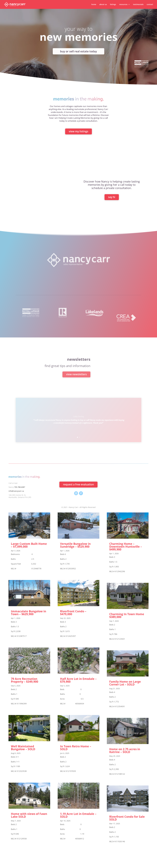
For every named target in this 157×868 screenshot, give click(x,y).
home (94, 5)
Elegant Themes (33, 865)
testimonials (138, 5)
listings (113, 5)
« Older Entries (15, 850)
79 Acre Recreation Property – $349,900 (25, 680)
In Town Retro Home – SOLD (76, 748)
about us (103, 5)
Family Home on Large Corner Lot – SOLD (125, 683)
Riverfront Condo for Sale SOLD (127, 818)
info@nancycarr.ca (16, 491)
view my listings (78, 131)
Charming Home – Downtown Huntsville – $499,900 (126, 547)
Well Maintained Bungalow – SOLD (23, 748)
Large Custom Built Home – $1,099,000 (29, 545)
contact (150, 5)
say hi (112, 197)
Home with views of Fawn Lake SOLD (29, 815)
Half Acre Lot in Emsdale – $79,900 (78, 680)
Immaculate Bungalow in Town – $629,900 (29, 613)
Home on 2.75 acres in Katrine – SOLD (125, 750)
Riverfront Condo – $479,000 (73, 613)
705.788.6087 (20, 487)
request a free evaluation (78, 484)
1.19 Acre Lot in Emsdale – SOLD (78, 815)
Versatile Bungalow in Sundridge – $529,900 (75, 545)
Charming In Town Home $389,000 (127, 615)
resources (123, 5)
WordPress (56, 865)
